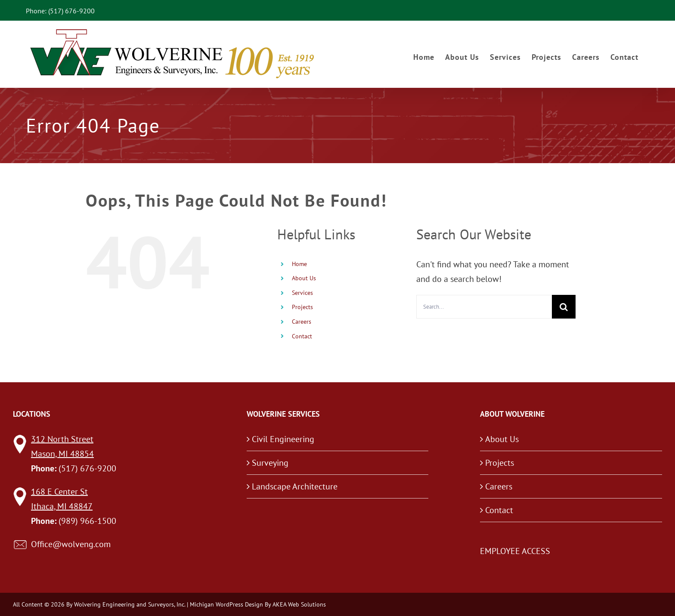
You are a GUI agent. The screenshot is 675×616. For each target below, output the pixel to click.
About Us (304, 278)
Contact (302, 336)
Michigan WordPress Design (226, 604)
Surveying (270, 463)
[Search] (564, 307)
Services (302, 293)
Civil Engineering (283, 439)
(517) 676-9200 (87, 468)
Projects (302, 307)
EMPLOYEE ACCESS (515, 551)
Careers (302, 322)
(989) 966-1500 (87, 521)
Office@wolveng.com (71, 544)
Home (299, 264)
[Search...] (484, 307)
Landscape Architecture (295, 486)
